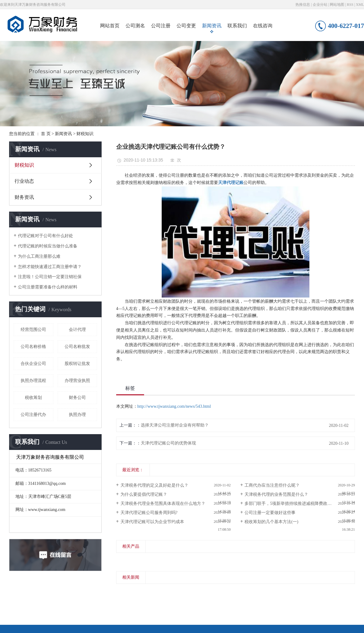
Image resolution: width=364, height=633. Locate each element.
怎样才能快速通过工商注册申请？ (50, 267)
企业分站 (320, 5)
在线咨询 (263, 26)
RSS (350, 5)
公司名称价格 (33, 347)
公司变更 (186, 26)
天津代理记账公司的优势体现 (168, 443)
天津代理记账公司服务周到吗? (149, 513)
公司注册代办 (33, 415)
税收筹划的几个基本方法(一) (271, 522)
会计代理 (77, 330)
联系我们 (237, 26)
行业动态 (24, 181)
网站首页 (110, 26)
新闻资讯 (212, 26)
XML (360, 5)
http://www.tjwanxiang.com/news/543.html (174, 406)
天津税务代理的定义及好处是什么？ (154, 485)
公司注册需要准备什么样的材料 (48, 287)
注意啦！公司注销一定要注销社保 (50, 277)
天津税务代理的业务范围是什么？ (276, 494)
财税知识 (85, 134)
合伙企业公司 (33, 364)
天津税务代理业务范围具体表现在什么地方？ (163, 504)
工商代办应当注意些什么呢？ (272, 485)
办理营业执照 (77, 381)
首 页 (46, 134)
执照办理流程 (33, 381)
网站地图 (337, 5)
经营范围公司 (33, 330)
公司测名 (135, 26)
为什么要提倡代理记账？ (144, 494)
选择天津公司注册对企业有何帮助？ (175, 425)
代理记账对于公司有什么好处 (45, 236)
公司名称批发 (77, 347)
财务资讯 (24, 197)
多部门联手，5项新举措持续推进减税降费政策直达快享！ (299, 504)
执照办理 (77, 415)
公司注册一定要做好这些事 (270, 513)
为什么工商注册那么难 (39, 256)
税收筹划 (33, 398)
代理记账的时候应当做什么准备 (48, 246)
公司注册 (161, 26)
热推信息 (303, 5)
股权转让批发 (77, 364)
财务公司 (77, 398)
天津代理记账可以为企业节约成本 (152, 522)
